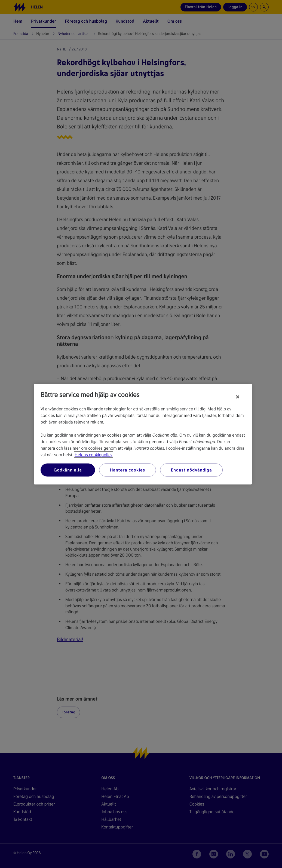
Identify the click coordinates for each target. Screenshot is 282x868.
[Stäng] (238, 397)
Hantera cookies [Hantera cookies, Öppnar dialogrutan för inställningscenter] (128, 470)
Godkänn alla (68, 470)
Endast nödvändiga (191, 470)
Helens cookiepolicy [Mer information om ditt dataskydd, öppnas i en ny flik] (93, 454)
